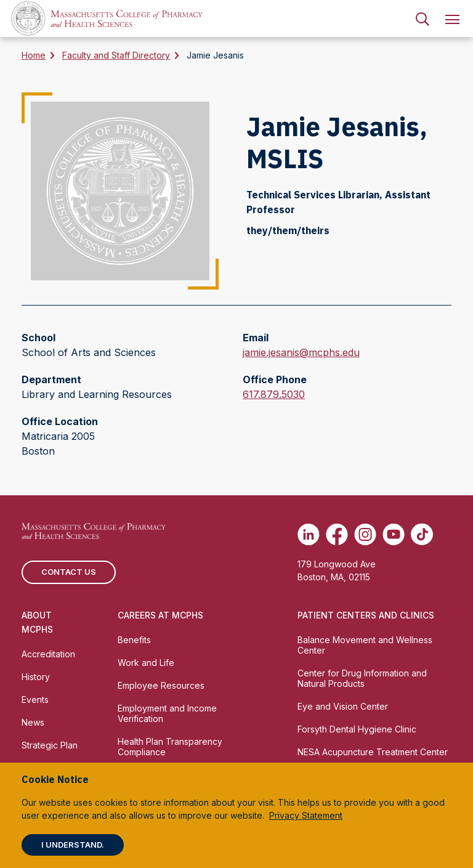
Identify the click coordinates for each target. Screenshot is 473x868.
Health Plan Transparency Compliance (170, 747)
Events (35, 700)
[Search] (422, 18)
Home (34, 55)
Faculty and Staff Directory (116, 55)
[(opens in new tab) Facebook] (337, 534)
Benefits (134, 640)
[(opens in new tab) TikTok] (422, 534)
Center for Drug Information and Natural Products (362, 678)
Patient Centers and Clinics (366, 615)
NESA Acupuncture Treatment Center (373, 752)
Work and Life (146, 663)
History (36, 677)
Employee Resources (161, 685)
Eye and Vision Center (343, 706)
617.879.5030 (274, 394)
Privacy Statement (306, 815)
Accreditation (48, 654)
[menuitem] (422, 18)
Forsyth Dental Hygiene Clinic (357, 729)
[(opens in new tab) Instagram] (365, 534)
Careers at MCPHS (160, 615)
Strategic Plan (50, 745)
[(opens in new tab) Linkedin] (309, 534)
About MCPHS (37, 622)
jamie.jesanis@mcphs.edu (301, 352)
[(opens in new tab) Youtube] (394, 534)
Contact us (69, 572)
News (33, 722)
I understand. (73, 845)
